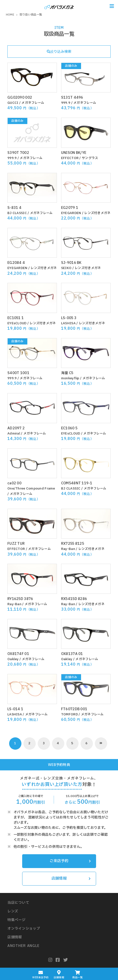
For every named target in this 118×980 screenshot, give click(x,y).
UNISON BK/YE (74, 153)
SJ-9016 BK (71, 263)
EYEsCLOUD (17, 323)
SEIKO (66, 268)
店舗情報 (71, 879)
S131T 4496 (72, 98)
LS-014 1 (15, 709)
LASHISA (68, 323)
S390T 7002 (18, 153)
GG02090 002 (20, 98)
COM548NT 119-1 (77, 483)
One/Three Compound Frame (31, 489)
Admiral (14, 434)
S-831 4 (14, 208)
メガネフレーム (33, 103)
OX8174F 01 (18, 654)
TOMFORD (69, 714)
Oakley (13, 659)
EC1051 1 (16, 318)
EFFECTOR (70, 158)
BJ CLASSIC (17, 213)
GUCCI (13, 103)
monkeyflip (70, 378)
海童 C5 (67, 373)
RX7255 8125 (73, 544)
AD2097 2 (16, 428)
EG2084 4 (16, 263)
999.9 (66, 103)
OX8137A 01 (72, 654)
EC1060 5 (69, 428)
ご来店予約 (70, 861)
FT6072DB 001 (74, 709)
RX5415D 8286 (74, 599)
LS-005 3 (69, 318)
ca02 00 (14, 483)
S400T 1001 (18, 373)
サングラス (90, 158)
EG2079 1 (70, 208)
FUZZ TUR (16, 544)
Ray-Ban (68, 549)
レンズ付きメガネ (97, 213)
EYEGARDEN (71, 213)
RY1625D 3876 (20, 599)
